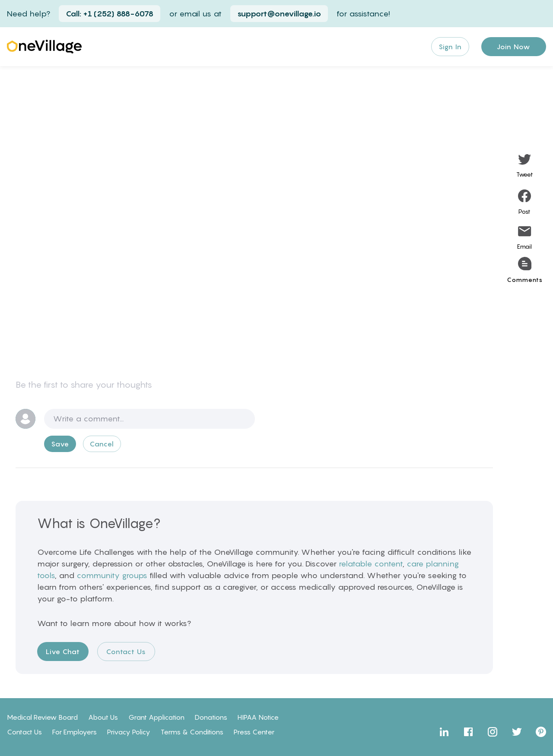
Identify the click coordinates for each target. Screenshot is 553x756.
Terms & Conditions (192, 732)
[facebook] (524, 202)
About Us (103, 717)
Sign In (450, 47)
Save (60, 444)
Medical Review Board (42, 717)
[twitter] (525, 166)
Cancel (102, 444)
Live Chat (63, 652)
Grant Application (156, 717)
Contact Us (126, 652)
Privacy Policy (129, 732)
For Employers (75, 732)
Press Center (254, 732)
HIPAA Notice (258, 717)
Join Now (514, 47)
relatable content (371, 564)
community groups (112, 575)
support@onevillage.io (279, 14)
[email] (524, 239)
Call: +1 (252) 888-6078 (110, 14)
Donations (211, 717)
